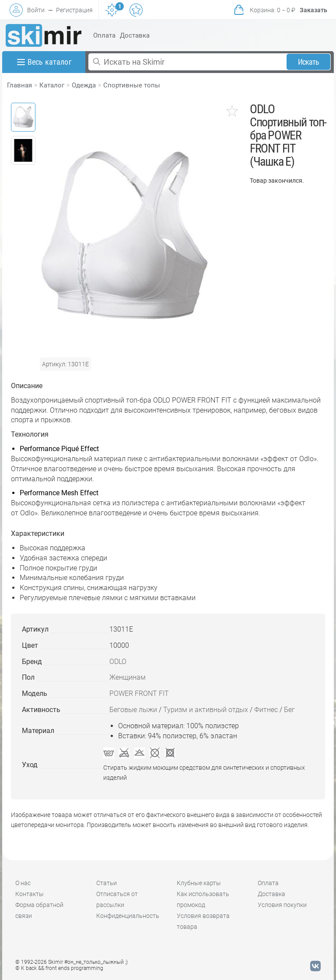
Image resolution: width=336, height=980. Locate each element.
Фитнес (266, 710)
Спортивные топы (132, 85)
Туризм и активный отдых (206, 710)
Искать (309, 62)
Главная (19, 85)
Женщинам (128, 677)
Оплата (104, 35)
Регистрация (74, 10)
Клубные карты (199, 883)
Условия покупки (282, 905)
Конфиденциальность (128, 916)
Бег (289, 710)
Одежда (84, 85)
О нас (23, 883)
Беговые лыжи (133, 710)
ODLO (118, 662)
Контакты (30, 894)
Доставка (135, 35)
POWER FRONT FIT (139, 693)
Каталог (52, 85)
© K (59, 968)
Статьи (107, 883)
